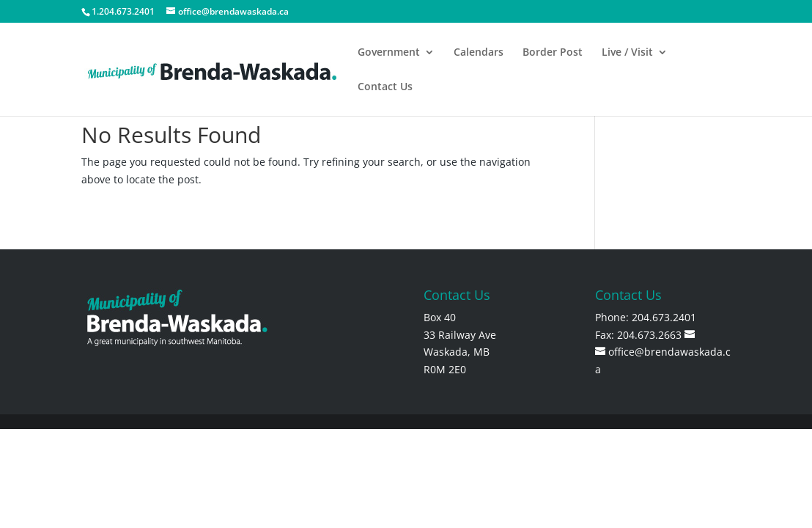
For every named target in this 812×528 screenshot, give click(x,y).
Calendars (479, 53)
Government (389, 53)
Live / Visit (627, 53)
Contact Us (385, 87)
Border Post (553, 53)
